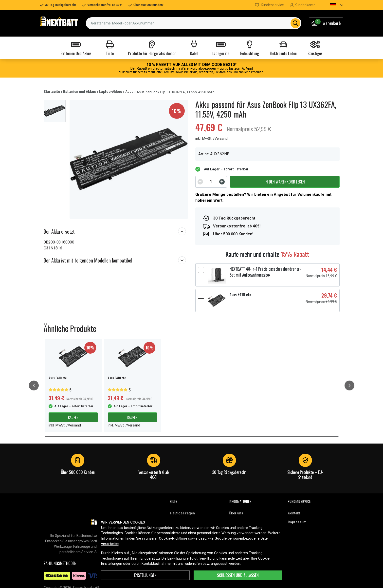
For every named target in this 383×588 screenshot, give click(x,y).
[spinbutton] (211, 182)
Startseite (52, 92)
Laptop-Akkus (111, 92)
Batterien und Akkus (80, 92)
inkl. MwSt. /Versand (211, 139)
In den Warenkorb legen (285, 182)
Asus (129, 92)
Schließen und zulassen (238, 575)
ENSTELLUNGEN (145, 575)
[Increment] (222, 182)
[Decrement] (200, 182)
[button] (332, 5)
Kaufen (73, 417)
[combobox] (193, 23)
